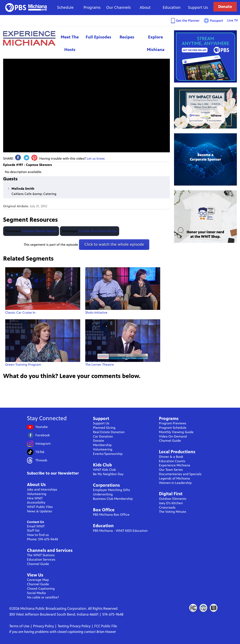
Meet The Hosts (70, 43)
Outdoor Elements (173, 499)
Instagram (43, 444)
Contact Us (35, 522)
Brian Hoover (106, 632)
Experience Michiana (29, 38)
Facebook (43, 435)
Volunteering (37, 494)
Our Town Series (171, 470)
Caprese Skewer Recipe (39, 231)
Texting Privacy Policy (74, 626)
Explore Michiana (156, 43)
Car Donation (103, 436)
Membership (102, 445)
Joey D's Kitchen (171, 503)
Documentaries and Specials (180, 474)
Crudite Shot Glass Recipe (98, 231)
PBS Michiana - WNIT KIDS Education (120, 531)
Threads (41, 460)
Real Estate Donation (109, 432)
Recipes (127, 37)
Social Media (36, 593)
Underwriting (103, 494)
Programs (92, 7)
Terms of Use (19, 626)
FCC (193, 608)
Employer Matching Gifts (112, 490)
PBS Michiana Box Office (111, 515)
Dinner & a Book (171, 457)
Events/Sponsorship (108, 454)
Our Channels (118, 7)
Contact (203, 608)
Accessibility (36, 502)
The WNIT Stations (41, 555)
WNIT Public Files (40, 507)
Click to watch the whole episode (114, 244)
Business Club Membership (113, 499)
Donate (225, 7)
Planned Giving (104, 428)
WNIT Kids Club (104, 470)
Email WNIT (36, 526)
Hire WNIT (35, 498)
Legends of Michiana (174, 478)
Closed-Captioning (41, 589)
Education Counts (172, 461)
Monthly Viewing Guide (176, 432)
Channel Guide (38, 564)
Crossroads (167, 507)
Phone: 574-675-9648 (43, 539)
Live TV (233, 20)
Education (172, 7)
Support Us (198, 7)
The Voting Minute (173, 512)
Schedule (65, 7)
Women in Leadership (175, 483)
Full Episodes (98, 37)
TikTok (40, 452)
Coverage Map (38, 580)
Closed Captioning (214, 608)
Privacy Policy (43, 626)
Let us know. (96, 158)
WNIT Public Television (26, 7)
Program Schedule (173, 428)
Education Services (41, 559)
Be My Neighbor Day (108, 474)
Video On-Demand (173, 436)
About (145, 7)
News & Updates (40, 511)
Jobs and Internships (42, 489)
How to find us (38, 535)
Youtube (42, 427)
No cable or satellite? (43, 597)
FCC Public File (106, 626)
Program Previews (173, 423)
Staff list (33, 530)
